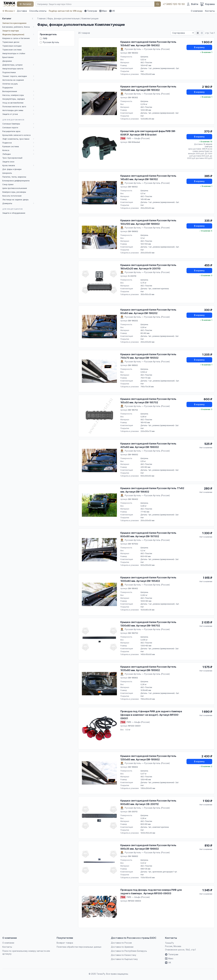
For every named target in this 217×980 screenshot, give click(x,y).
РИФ (44, 38)
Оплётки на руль (10, 84)
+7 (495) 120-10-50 (174, 4)
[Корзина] (207, 4)
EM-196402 (133, 499)
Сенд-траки (8, 184)
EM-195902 (133, 678)
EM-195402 (133, 588)
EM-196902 (133, 231)
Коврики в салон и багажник (16, 38)
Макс (103, 11)
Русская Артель (49, 42)
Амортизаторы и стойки (14, 53)
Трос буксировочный (12, 158)
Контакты (210, 11)
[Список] (198, 33)
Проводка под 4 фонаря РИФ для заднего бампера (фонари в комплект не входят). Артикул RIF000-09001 (151, 715)
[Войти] (192, 4)
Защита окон (8, 162)
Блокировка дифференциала (16, 181)
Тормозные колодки (12, 46)
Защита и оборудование (14, 213)
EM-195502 (133, 365)
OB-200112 (133, 812)
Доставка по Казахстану (124, 955)
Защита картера (11, 31)
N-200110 (132, 276)
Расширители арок (11, 131)
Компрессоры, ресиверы (14, 192)
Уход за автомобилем (13, 103)
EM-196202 (133, 321)
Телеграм (91, 11)
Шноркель (7, 173)
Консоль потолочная (12, 196)
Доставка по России (121, 943)
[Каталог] (25, 4)
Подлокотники (9, 72)
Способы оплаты (38, 11)
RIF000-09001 (134, 726)
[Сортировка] (182, 33)
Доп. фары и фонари (12, 169)
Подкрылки (8, 88)
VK (112, 11)
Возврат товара (65, 943)
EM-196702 (133, 633)
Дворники (7, 61)
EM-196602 (133, 856)
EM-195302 (133, 98)
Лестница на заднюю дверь (15, 200)
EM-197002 (133, 544)
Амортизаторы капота (13, 69)
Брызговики (8, 57)
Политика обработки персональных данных (79, 947)
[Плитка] (202, 33)
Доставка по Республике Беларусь (129, 951)
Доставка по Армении (122, 947)
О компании (197, 11)
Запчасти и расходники (14, 23)
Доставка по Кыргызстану (124, 959)
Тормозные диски (11, 42)
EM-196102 (133, 187)
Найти (158, 4)
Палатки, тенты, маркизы (14, 177)
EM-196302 (133, 53)
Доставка (22, 11)
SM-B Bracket (134, 142)
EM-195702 (133, 410)
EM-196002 (133, 455)
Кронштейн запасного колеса (16, 135)
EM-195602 (133, 767)
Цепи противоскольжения (15, 188)
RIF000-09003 (135, 901)
